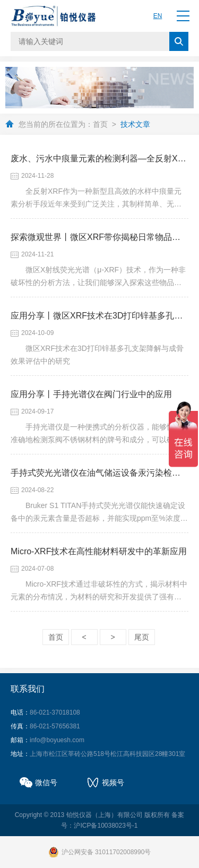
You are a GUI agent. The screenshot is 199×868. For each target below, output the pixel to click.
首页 (100, 124)
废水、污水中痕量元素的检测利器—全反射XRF (99, 158)
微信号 (46, 783)
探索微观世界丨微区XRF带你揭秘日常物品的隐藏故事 (99, 237)
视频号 (113, 783)
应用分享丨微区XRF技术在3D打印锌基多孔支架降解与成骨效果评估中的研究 (99, 316)
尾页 (142, 637)
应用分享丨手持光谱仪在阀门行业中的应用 (91, 394)
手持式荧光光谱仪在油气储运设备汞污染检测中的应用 (99, 473)
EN (158, 16)
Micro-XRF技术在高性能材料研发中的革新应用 (99, 551)
